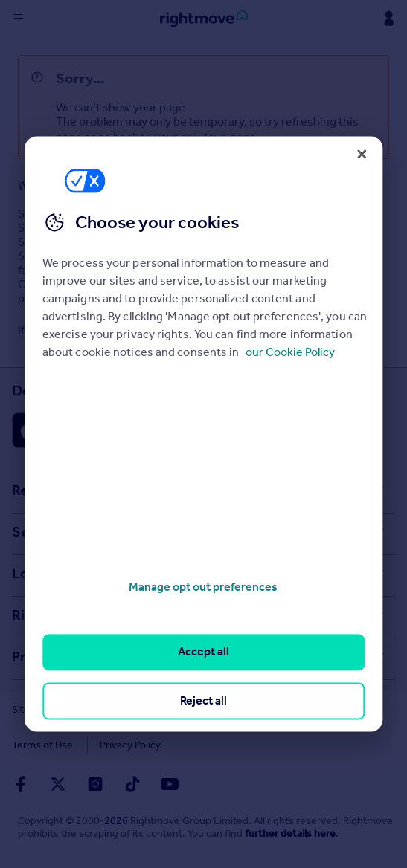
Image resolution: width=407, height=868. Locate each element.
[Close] (362, 154)
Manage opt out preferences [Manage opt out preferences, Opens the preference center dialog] (203, 587)
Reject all (203, 700)
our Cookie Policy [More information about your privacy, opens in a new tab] (290, 352)
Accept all (203, 652)
